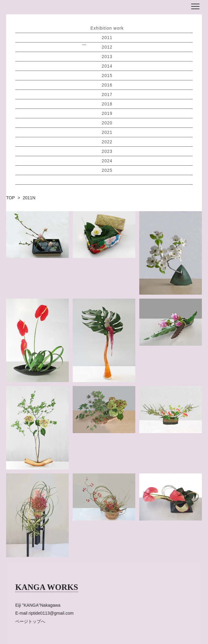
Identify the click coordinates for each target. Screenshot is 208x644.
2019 (107, 113)
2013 (107, 57)
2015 (107, 75)
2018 (107, 104)
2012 (107, 47)
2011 (107, 38)
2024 (107, 161)
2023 (107, 151)
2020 (107, 123)
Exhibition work (107, 28)
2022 (107, 142)
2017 (107, 94)
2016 (107, 85)
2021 (107, 132)
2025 (107, 170)
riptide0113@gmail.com (51, 613)
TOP (11, 198)
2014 (107, 66)
